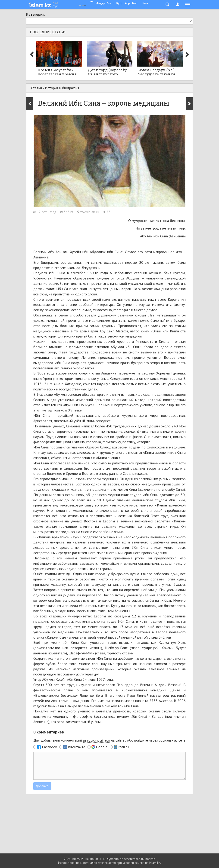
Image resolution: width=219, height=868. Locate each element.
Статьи (36, 88)
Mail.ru (124, 747)
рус (55, 6)
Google (102, 747)
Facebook (49, 747)
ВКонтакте (77, 747)
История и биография (62, 88)
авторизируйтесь (96, 740)
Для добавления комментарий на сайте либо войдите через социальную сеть (109, 740)
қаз (55, 2)
